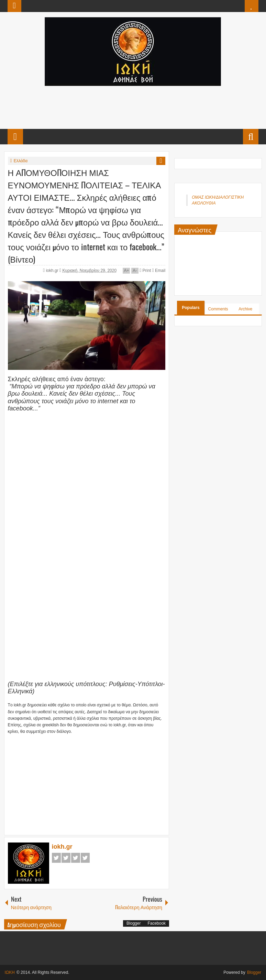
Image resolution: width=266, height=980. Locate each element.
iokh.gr (53, 271)
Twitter (66, 858)
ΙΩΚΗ (10, 972)
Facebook (56, 858)
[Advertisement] (133, 107)
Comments (218, 309)
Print (145, 271)
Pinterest (85, 858)
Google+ (76, 858)
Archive (245, 309)
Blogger (134, 923)
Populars (191, 308)
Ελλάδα (21, 161)
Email (159, 271)
